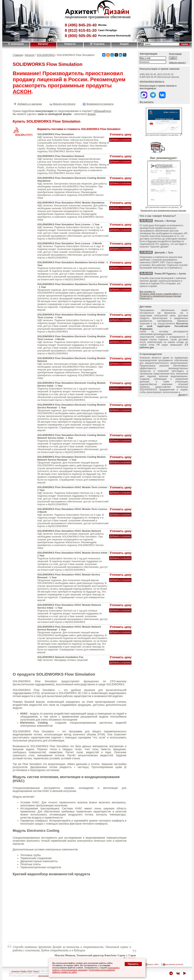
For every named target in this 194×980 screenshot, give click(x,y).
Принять (133, 964)
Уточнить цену (121, 134)
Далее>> (183, 395)
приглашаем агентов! (174, 964)
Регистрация (175, 54)
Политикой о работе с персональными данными (86, 969)
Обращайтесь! (102, 111)
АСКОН (22, 92)
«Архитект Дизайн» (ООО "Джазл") (25, 971)
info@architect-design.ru (152, 81)
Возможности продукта (98, 104)
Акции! (124, 44)
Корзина (97, 44)
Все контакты (147, 102)
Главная (18, 55)
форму (91, 114)
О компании (16, 44)
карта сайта (153, 964)
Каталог (43, 44)
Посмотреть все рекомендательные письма (163, 210)
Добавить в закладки (27, 104)
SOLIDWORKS (46, 55)
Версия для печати (62, 104)
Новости (70, 44)
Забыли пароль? (178, 63)
